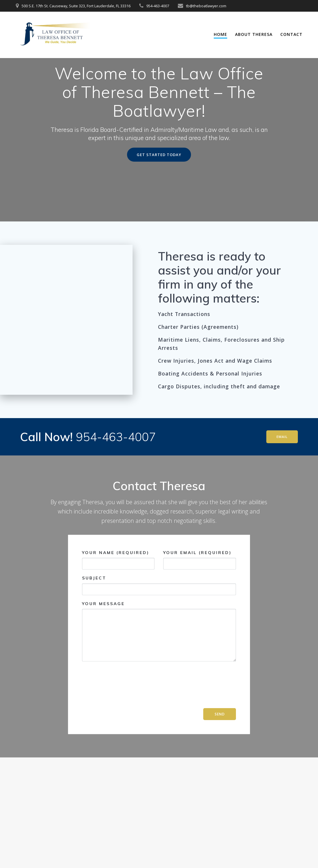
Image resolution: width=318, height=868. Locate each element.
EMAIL (281, 459)
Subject (159, 607)
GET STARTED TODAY (159, 176)
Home (220, 34)
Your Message (159, 653)
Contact (291, 34)
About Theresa (254, 34)
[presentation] (106, 709)
